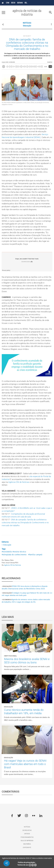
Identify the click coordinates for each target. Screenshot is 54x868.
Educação (27, 26)
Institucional (11, 656)
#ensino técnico (19, 552)
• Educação (6, 545)
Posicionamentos (27, 837)
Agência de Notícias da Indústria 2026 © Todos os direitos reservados (27, 858)
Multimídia (27, 844)
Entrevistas (27, 830)
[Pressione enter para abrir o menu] (3, 12)
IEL (26, 3)
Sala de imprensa (27, 841)
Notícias (27, 827)
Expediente (27, 847)
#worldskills (7, 552)
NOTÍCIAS (27, 23)
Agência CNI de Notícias (19, 482)
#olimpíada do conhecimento (14, 555)
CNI (8, 3)
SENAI (20, 3)
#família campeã (35, 555)
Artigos (27, 834)
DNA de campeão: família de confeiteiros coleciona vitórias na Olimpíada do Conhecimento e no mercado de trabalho (25, 523)
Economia (7, 600)
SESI (13, 3)
